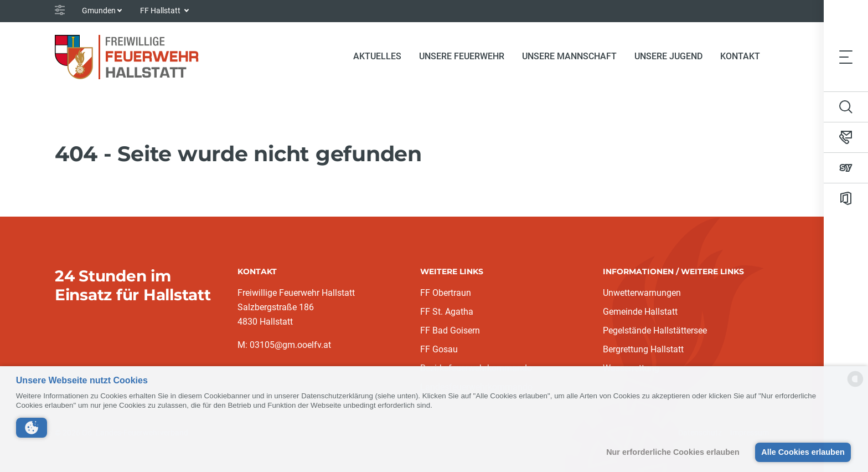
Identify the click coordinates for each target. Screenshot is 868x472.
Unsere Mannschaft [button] (569, 56)
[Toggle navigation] (846, 57)
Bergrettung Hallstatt (643, 349)
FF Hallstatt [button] (161, 11)
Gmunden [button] (99, 11)
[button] (32, 428)
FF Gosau (439, 349)
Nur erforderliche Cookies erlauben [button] (673, 452)
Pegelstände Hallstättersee (655, 330)
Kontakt (740, 56)
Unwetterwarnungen (642, 293)
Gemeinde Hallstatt (640, 312)
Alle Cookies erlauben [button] (803, 452)
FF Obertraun (446, 293)
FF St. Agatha (447, 312)
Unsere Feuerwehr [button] (462, 56)
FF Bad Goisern (450, 330)
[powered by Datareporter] (855, 386)
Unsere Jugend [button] (668, 56)
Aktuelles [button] (377, 56)
